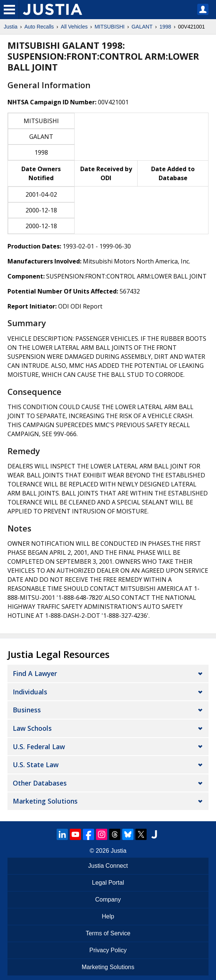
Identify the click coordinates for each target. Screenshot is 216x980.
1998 (165, 27)
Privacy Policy (108, 950)
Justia (11, 27)
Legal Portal (108, 883)
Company (108, 899)
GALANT (142, 27)
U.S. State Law (36, 765)
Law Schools (32, 728)
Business (27, 710)
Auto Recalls (39, 27)
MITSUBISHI (109, 27)
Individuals (30, 692)
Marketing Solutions (45, 801)
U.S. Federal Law (39, 747)
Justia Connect (108, 866)
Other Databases (40, 783)
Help (108, 916)
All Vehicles (74, 27)
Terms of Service (108, 933)
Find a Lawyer (35, 673)
